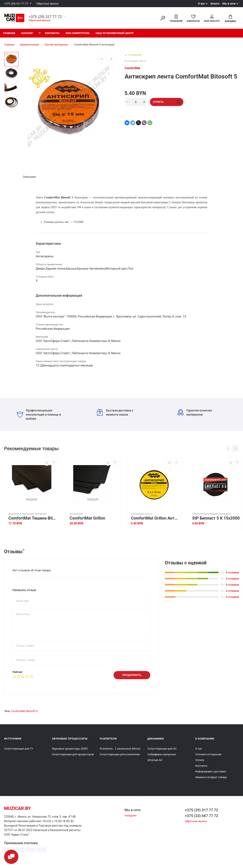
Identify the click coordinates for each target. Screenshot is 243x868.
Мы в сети (229, 4)
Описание (29, 177)
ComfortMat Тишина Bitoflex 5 (33, 518)
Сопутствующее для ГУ (18, 749)
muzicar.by (17, 808)
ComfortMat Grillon (87, 518)
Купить (167, 102)
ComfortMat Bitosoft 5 (24, 711)
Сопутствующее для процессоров (73, 754)
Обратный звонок (47, 4)
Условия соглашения (208, 754)
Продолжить (132, 675)
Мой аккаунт (212, 19)
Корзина (230, 19)
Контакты (52, 33)
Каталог (27, 33)
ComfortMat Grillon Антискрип (155, 518)
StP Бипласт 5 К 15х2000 (216, 518)
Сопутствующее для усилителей (120, 754)
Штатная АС (155, 760)
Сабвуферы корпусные (162, 754)
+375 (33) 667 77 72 (201, 816)
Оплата (215, 4)
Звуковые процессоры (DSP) (70, 749)
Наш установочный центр (115, 33)
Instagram (131, 815)
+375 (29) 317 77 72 (16, 4)
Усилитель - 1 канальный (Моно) (120, 749)
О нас (201, 4)
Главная (9, 33)
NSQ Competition (78, 33)
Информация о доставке (211, 771)
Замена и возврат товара (211, 777)
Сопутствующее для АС (162, 749)
